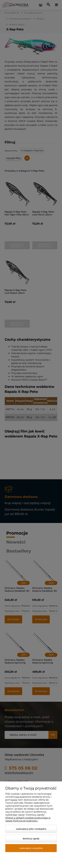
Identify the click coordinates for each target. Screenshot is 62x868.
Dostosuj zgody (31, 838)
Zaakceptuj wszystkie (31, 848)
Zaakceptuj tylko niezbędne (31, 829)
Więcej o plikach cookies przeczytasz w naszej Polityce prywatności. (28, 819)
